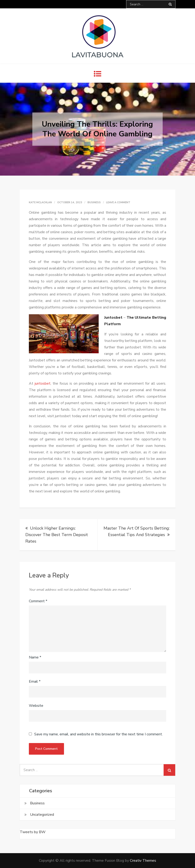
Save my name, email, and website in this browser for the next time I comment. (98, 734)
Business (94, 202)
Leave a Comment (118, 202)
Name (35, 657)
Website (36, 706)
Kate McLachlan (40, 202)
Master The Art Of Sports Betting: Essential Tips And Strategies (137, 531)
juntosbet (43, 383)
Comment (38, 601)
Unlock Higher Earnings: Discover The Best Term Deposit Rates (57, 535)
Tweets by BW (33, 832)
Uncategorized (42, 815)
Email (35, 681)
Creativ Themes (143, 861)
